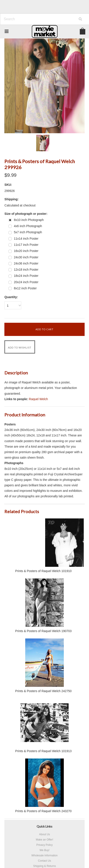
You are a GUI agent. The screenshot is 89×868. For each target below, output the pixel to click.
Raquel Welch (38, 399)
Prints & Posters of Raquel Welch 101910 (43, 571)
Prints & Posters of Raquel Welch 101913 (43, 751)
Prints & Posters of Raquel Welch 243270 (43, 811)
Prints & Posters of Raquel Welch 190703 (43, 631)
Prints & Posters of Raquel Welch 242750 (43, 691)
